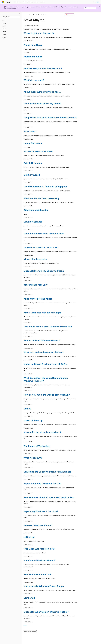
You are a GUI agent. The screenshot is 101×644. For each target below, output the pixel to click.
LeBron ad (29, 537)
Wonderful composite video (38, 151)
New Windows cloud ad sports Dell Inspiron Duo (49, 497)
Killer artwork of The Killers (38, 299)
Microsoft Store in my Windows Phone (44, 271)
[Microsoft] (3, 2)
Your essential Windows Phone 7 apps (44, 586)
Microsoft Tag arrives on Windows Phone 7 (46, 612)
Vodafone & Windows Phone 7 (39, 561)
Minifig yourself (32, 175)
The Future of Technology (37, 446)
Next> (25, 625)
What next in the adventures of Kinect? (44, 352)
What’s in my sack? (34, 80)
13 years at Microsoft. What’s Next (41, 247)
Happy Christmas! (33, 143)
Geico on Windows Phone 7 (38, 525)
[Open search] (94, 2)
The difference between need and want (44, 234)
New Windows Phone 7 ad (37, 574)
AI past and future (33, 57)
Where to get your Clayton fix (39, 33)
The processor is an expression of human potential (50, 118)
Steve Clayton (41, 15)
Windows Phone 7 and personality (42, 198)
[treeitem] (11, 20)
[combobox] (11, 17)
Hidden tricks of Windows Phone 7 (42, 341)
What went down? (33, 458)
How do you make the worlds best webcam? (47, 395)
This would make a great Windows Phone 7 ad (48, 327)
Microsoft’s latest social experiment (42, 432)
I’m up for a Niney (33, 45)
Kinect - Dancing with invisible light (42, 313)
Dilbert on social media (36, 210)
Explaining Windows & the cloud (41, 511)
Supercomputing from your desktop (42, 484)
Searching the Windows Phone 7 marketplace (47, 472)
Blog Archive (32, 15)
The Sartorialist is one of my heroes (42, 104)
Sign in (97, 2)
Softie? (27, 409)
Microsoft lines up (33, 420)
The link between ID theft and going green (45, 187)
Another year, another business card (43, 68)
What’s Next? (31, 131)
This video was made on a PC (39, 549)
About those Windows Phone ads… (42, 92)
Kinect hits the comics (35, 259)
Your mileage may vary (36, 285)
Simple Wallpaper (33, 222)
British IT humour (33, 163)
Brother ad (29, 598)
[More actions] (76, 15)
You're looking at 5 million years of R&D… (46, 364)
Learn (25, 15)
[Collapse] (19, 14)
